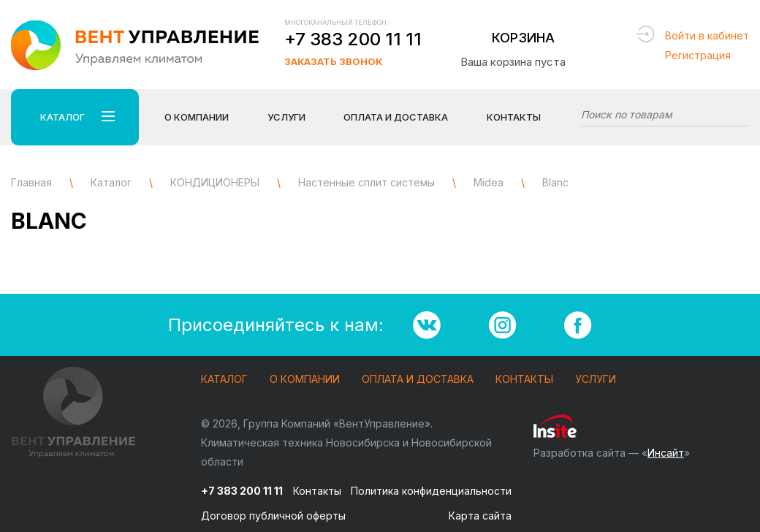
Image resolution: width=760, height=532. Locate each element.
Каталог (224, 380)
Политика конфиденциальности (431, 491)
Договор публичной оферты (273, 516)
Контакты (514, 117)
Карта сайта (480, 516)
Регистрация (698, 55)
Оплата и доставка (418, 380)
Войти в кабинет (707, 35)
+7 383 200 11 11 (353, 39)
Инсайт (666, 453)
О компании (305, 380)
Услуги (596, 380)
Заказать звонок (333, 61)
